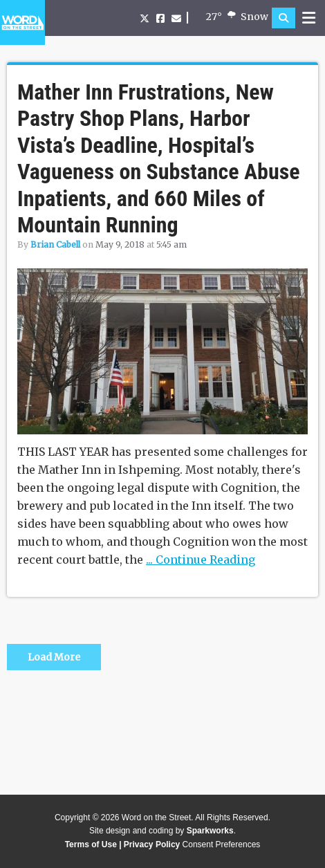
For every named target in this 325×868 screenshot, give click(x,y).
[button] (284, 18)
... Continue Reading (201, 560)
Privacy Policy (152, 844)
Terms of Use (91, 844)
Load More (54, 657)
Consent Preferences (222, 844)
